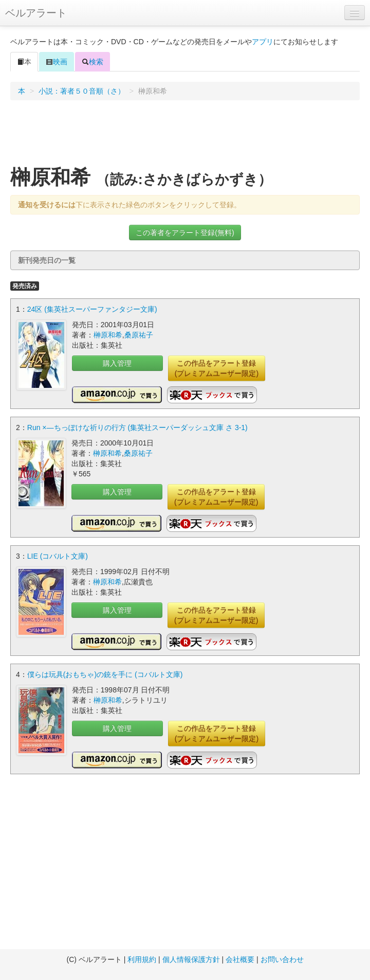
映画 (57, 62)
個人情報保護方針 (191, 959)
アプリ (263, 42)
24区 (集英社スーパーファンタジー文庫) (92, 309)
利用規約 (142, 959)
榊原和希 (108, 335)
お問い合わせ (282, 959)
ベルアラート (36, 13)
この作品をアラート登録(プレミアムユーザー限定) (217, 368)
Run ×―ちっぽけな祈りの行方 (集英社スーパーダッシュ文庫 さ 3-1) (137, 427)
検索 (92, 62)
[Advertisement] (185, 136)
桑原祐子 (139, 335)
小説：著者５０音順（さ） (82, 91)
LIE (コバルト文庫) (58, 556)
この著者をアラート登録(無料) (185, 233)
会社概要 (240, 959)
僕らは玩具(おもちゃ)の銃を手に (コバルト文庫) (105, 674)
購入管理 (117, 363)
